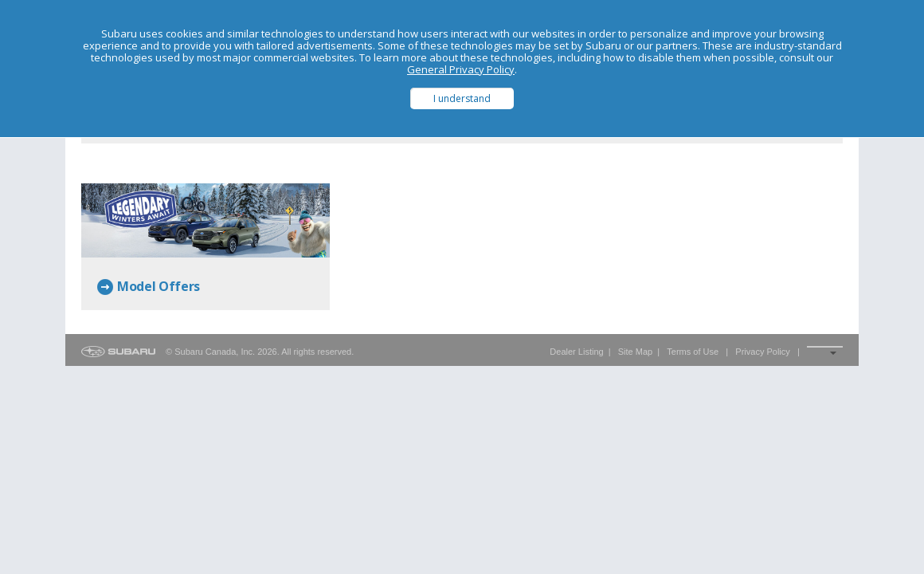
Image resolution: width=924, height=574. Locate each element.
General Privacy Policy (461, 69)
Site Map (635, 352)
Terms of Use (693, 352)
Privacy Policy (762, 352)
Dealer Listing (576, 352)
